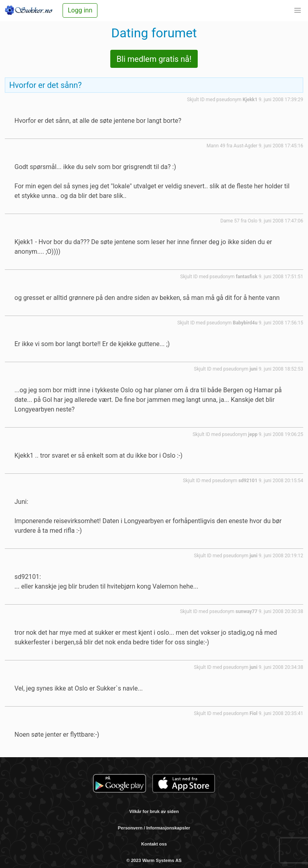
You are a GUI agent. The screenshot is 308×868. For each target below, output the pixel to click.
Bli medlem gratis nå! (154, 59)
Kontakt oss (154, 844)
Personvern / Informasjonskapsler (154, 828)
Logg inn (80, 10)
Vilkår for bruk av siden (154, 811)
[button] (298, 10)
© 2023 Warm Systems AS (154, 860)
